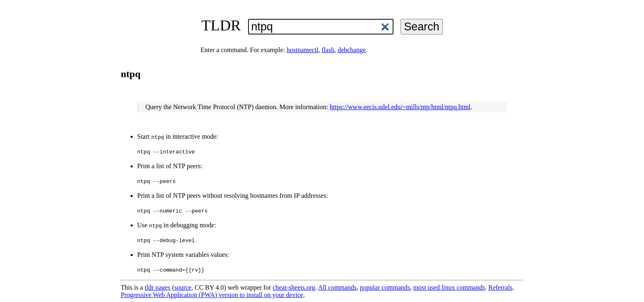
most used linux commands (449, 287)
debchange (352, 50)
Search (421, 26)
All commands (337, 287)
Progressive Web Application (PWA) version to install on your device (212, 295)
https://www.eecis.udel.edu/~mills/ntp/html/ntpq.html (400, 107)
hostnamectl (302, 50)
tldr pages (158, 287)
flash (328, 50)
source (183, 287)
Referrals (500, 287)
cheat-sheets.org (294, 287)
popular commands (385, 287)
